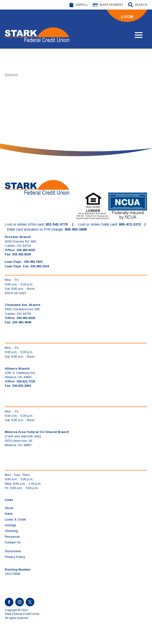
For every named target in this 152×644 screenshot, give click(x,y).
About (9, 508)
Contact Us (13, 542)
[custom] (30, 602)
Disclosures (13, 551)
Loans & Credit (15, 519)
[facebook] (9, 602)
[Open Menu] (139, 35)
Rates (9, 514)
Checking (11, 531)
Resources (12, 537)
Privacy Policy (15, 557)
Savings (10, 525)
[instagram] (20, 602)
